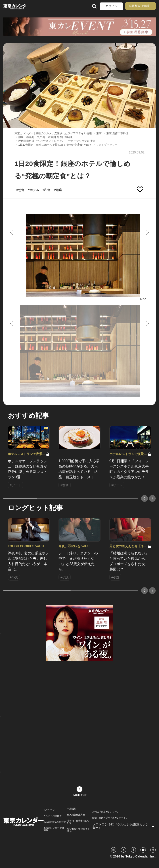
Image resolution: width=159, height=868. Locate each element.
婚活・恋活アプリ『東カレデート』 (110, 818)
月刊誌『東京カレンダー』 (106, 812)
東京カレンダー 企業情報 (54, 829)
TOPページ (49, 810)
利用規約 (72, 809)
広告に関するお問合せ (55, 822)
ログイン (111, 6)
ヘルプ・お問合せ (52, 816)
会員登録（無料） (140, 6)
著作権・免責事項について (78, 822)
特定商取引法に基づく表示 (78, 830)
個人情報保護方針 (76, 815)
